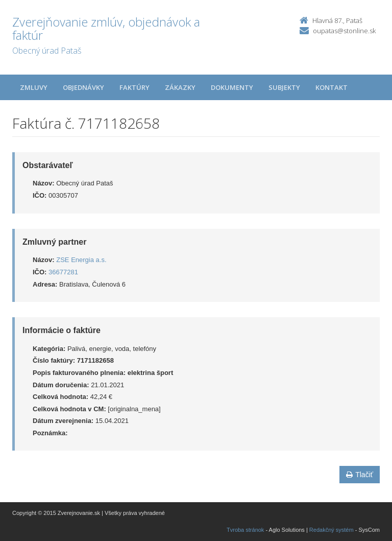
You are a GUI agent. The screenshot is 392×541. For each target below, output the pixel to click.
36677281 (63, 272)
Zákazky (180, 87)
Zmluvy (34, 87)
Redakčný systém (332, 530)
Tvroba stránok (245, 530)
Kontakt (332, 87)
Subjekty (284, 87)
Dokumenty (232, 87)
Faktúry (134, 87)
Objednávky (83, 87)
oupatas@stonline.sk (344, 31)
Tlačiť (360, 475)
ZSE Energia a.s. (81, 260)
